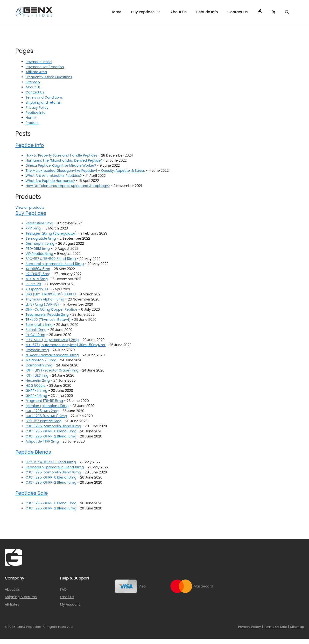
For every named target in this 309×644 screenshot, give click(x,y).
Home (116, 12)
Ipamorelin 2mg (39, 365)
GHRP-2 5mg (36, 396)
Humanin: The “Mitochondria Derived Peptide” (64, 160)
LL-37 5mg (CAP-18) (42, 304)
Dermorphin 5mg (40, 243)
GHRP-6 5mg (36, 391)
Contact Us (238, 12)
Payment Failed (39, 62)
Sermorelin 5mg (39, 325)
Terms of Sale (275, 627)
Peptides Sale (32, 493)
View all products (30, 208)
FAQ (63, 589)
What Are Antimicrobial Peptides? (54, 176)
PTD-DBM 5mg (38, 249)
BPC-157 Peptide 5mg (44, 421)
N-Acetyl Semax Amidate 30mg (52, 355)
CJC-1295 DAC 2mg (42, 411)
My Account (70, 604)
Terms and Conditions (44, 97)
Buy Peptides (148, 12)
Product (32, 123)
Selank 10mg (36, 330)
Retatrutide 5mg (39, 223)
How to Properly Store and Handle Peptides (62, 155)
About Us (178, 12)
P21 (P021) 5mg (38, 274)
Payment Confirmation (45, 67)
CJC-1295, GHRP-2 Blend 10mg (51, 436)
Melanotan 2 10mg (41, 360)
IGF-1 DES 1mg (37, 375)
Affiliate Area (36, 72)
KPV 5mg (33, 228)
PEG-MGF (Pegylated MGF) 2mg (52, 340)
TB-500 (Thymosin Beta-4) (48, 320)
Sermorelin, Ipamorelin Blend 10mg (55, 264)
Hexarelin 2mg (38, 380)
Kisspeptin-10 (37, 289)
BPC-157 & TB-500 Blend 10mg (51, 259)
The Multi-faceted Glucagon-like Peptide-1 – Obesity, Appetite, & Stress (85, 171)
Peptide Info (207, 12)
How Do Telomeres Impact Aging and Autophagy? (68, 186)
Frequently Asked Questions (49, 77)
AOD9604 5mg (38, 269)
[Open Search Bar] (287, 12)
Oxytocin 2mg (37, 350)
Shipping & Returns (21, 597)
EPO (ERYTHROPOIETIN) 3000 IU (51, 294)
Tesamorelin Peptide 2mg (47, 315)
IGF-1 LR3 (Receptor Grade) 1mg (52, 370)
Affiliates (12, 604)
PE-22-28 (33, 284)
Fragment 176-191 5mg (44, 401)
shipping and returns (43, 102)
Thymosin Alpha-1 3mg (45, 299)
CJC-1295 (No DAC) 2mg (46, 416)
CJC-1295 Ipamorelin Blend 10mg (53, 426)
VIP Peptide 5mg (39, 254)
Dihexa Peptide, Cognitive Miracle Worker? (61, 165)
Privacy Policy (37, 107)
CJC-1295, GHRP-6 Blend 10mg (51, 431)
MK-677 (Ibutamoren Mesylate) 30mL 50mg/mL (66, 345)
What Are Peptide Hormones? (50, 181)
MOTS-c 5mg (37, 279)
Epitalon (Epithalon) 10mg (47, 406)
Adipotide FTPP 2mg (42, 441)
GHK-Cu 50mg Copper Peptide (52, 309)
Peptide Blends (33, 452)
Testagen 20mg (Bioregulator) (51, 233)
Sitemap (33, 82)
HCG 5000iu (36, 386)
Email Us (67, 597)
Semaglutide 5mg (41, 238)
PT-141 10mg (35, 335)
